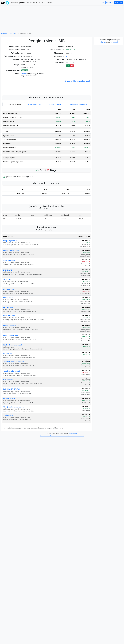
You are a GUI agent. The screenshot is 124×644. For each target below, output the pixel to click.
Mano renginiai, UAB (11, 344)
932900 (24, 73)
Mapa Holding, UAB (11, 353)
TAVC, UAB (7, 298)
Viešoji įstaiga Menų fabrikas (14, 425)
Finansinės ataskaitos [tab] (14, 123)
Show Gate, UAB (9, 278)
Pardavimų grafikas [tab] (56, 123)
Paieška (49, 3)
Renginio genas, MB (11, 259)
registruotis (114, 42)
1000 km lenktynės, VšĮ (12, 389)
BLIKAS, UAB (8, 316)
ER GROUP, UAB (9, 417)
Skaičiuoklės (31, 3)
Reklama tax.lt (73, 452)
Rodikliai (42, 3)
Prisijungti (110, 2)
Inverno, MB (8, 371)
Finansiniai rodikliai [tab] (35, 123)
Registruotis (118, 2)
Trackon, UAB (8, 433)
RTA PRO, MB (8, 398)
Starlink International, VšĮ (13, 363)
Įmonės (22, 3)
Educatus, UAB (9, 308)
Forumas (14, 3)
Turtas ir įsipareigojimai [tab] (79, 123)
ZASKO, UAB (8, 288)
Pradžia (4, 33)
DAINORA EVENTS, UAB (12, 407)
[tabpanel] (46, 155)
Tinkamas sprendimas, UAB (13, 380)
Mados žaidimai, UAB (11, 269)
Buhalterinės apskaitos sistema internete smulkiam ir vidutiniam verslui (62, 454)
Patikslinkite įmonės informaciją (77, 81)
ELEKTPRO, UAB (9, 334)
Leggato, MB (8, 326)
